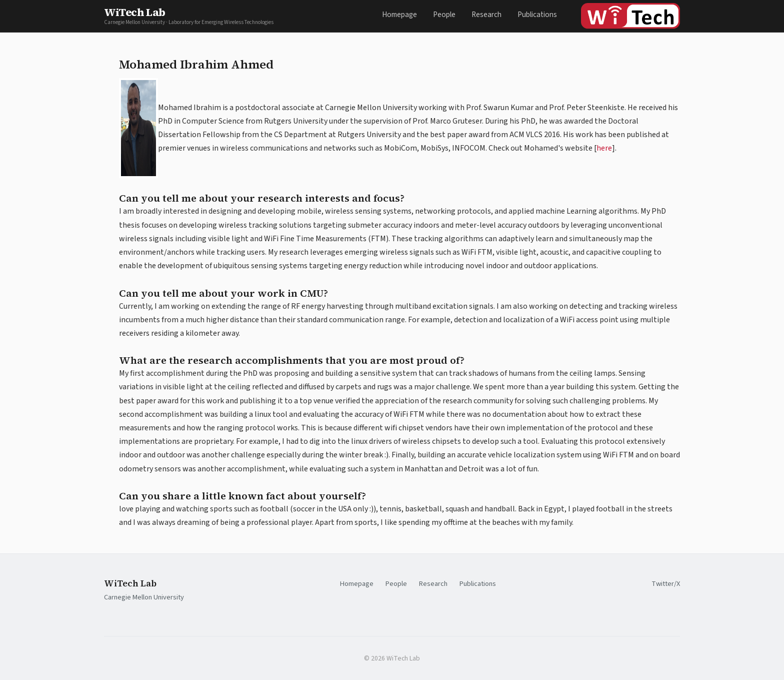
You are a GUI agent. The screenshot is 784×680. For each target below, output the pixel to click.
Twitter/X (666, 584)
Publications (537, 15)
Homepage (399, 15)
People (444, 15)
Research (486, 15)
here (604, 148)
